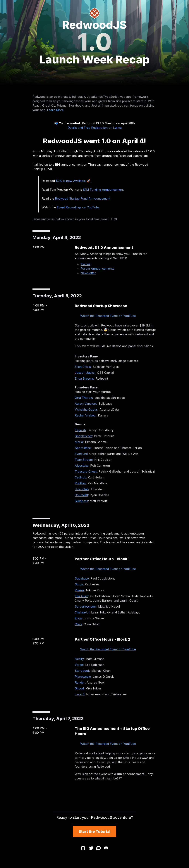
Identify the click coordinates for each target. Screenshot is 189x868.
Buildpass (81, 501)
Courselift (81, 495)
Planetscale (83, 677)
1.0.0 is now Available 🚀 (73, 181)
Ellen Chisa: (83, 367)
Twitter (85, 264)
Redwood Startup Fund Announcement (83, 198)
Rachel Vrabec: (85, 415)
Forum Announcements (97, 269)
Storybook (82, 671)
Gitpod (79, 688)
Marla (79, 442)
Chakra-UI (82, 612)
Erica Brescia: (84, 378)
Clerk (78, 624)
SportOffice (83, 448)
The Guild (81, 596)
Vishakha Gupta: (86, 409)
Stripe (79, 584)
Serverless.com (86, 606)
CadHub (80, 477)
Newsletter (88, 273)
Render (80, 682)
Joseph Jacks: (85, 373)
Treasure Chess (86, 471)
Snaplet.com (84, 436)
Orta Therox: (84, 398)
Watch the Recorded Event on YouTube (108, 316)
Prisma (80, 590)
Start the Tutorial (94, 831)
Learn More (55, 110)
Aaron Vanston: (86, 404)
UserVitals (82, 489)
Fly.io (78, 618)
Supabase (82, 578)
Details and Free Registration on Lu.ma (95, 128)
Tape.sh (80, 430)
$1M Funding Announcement (103, 190)
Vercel (79, 665)
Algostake (82, 466)
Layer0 (80, 694)
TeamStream (84, 460)
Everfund (81, 454)
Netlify (79, 659)
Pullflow (80, 483)
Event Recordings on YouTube (78, 207)
